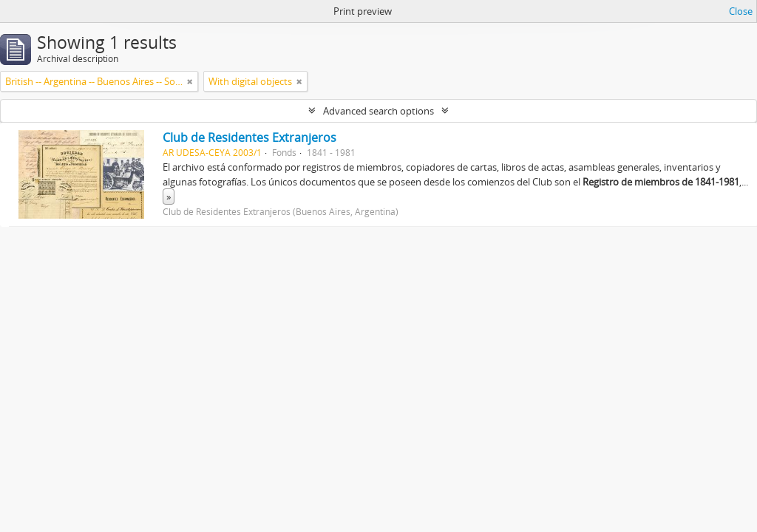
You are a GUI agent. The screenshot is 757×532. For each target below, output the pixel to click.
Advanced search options (378, 111)
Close (741, 11)
